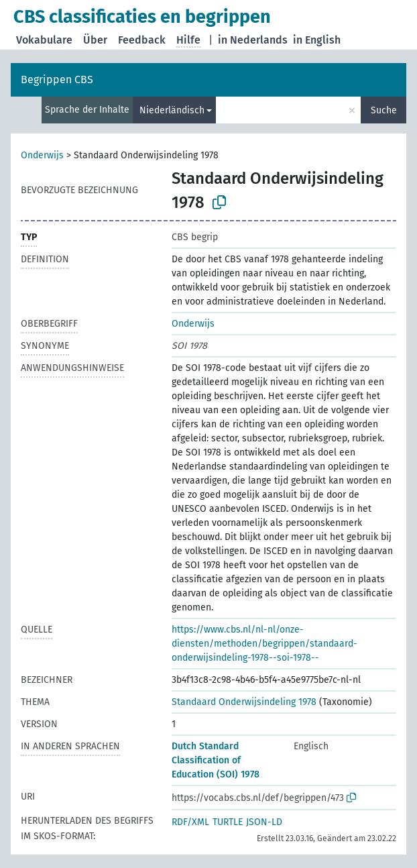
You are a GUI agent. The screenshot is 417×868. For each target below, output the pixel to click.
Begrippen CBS (57, 79)
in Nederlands (253, 40)
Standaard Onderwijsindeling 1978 (244, 702)
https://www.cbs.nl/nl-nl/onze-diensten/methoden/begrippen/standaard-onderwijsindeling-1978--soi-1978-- (264, 644)
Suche (384, 110)
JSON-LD (264, 822)
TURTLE (228, 822)
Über (95, 40)
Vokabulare (44, 40)
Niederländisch (172, 110)
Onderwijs (42, 155)
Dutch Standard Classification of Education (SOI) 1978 (216, 760)
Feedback (142, 40)
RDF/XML (190, 822)
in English (317, 40)
